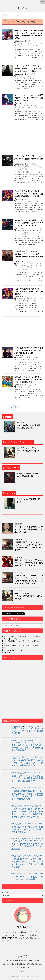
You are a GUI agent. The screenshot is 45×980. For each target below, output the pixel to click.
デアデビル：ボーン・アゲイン (30, 268)
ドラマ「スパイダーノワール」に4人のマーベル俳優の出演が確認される (29, 159)
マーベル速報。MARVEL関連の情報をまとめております (22, 961)
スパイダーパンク (35, 201)
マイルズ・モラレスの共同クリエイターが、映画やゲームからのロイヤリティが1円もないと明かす (29, 223)
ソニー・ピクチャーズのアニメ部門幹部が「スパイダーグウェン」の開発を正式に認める (29, 98)
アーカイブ (6, 892)
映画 (28, 41)
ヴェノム (30, 301)
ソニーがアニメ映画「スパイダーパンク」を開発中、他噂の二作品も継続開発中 (29, 292)
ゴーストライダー (36, 166)
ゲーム (29, 228)
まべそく (23, 8)
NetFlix (23, 166)
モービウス (26, 172)
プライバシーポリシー (23, 968)
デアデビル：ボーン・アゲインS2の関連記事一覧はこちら (28, 475)
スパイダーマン (34, 387)
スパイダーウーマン (23, 299)
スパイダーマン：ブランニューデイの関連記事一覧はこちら (28, 451)
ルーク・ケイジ (35, 172)
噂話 (27, 270)
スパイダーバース (22, 43)
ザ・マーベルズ (19, 168)
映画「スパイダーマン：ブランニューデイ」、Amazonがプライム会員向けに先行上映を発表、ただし (29, 563)
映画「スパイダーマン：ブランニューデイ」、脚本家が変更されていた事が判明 (29, 596)
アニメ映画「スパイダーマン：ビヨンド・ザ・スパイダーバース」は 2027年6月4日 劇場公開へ (29, 350)
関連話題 (25, 234)
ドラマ (29, 74)
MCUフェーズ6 (26, 264)
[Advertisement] (22, 139)
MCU (18, 166)
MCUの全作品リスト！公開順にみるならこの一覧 (28, 426)
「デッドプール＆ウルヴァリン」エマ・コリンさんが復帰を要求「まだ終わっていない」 (29, 529)
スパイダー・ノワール (27, 78)
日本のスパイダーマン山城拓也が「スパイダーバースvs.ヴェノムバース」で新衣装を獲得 (28, 380)
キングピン (35, 264)
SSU (27, 166)
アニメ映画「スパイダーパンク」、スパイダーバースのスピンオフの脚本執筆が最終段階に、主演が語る (29, 194)
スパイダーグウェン (23, 105)
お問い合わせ (23, 971)
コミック (35, 228)
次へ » (17, 407)
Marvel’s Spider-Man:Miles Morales (28, 230)
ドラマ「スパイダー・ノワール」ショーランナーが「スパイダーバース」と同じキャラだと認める (29, 69)
